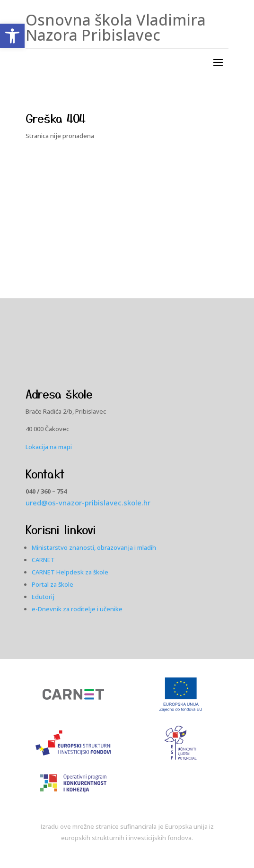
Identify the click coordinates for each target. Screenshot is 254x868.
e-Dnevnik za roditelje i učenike (77, 609)
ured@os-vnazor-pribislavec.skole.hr (88, 503)
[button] (12, 36)
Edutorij (43, 597)
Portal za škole (53, 584)
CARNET (43, 560)
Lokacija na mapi (49, 447)
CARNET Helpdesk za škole (70, 572)
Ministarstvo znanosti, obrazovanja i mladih (94, 547)
